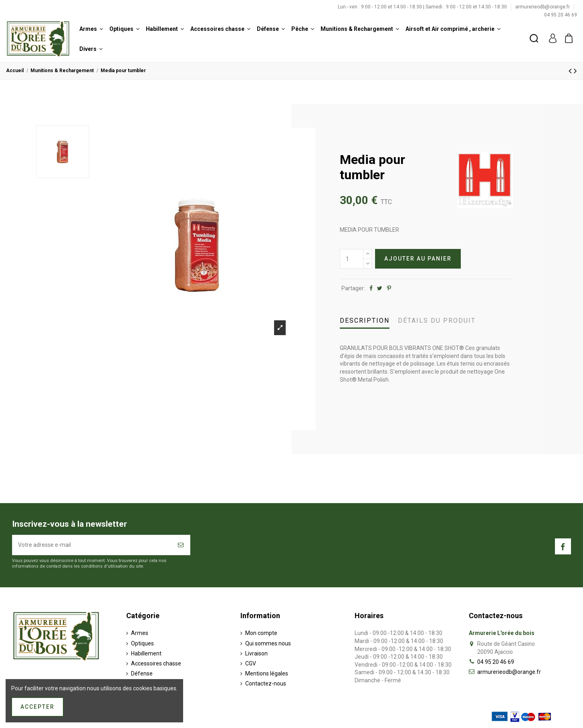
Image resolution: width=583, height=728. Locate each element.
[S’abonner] (181, 545)
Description (365, 321)
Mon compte (261, 633)
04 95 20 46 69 (561, 15)
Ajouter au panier (418, 259)
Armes (140, 633)
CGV (251, 663)
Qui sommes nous (268, 643)
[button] (91, 29)
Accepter (37, 707)
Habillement (146, 653)
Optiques (142, 643)
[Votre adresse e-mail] (92, 545)
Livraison (256, 653)
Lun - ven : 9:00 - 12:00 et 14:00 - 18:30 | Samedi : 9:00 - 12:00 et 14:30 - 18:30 (423, 7)
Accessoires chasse (156, 663)
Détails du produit (437, 321)
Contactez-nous (266, 684)
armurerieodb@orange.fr (543, 7)
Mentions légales (267, 673)
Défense (142, 673)
